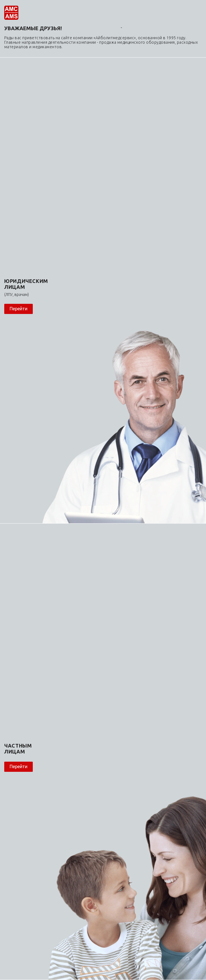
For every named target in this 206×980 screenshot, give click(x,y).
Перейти (19, 309)
